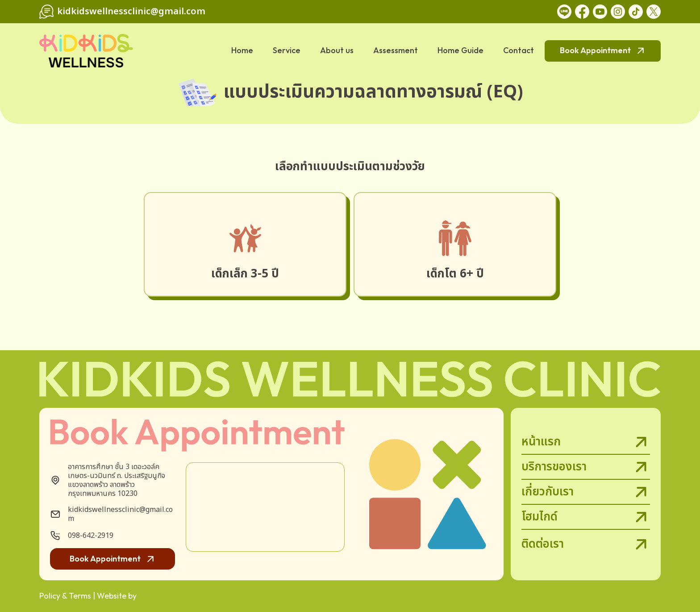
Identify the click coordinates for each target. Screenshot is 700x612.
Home (242, 50)
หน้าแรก (586, 442)
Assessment (396, 50)
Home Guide (460, 50)
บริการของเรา (586, 467)
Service (287, 50)
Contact (519, 50)
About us (337, 50)
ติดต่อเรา (586, 544)
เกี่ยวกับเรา (586, 492)
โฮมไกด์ (586, 517)
